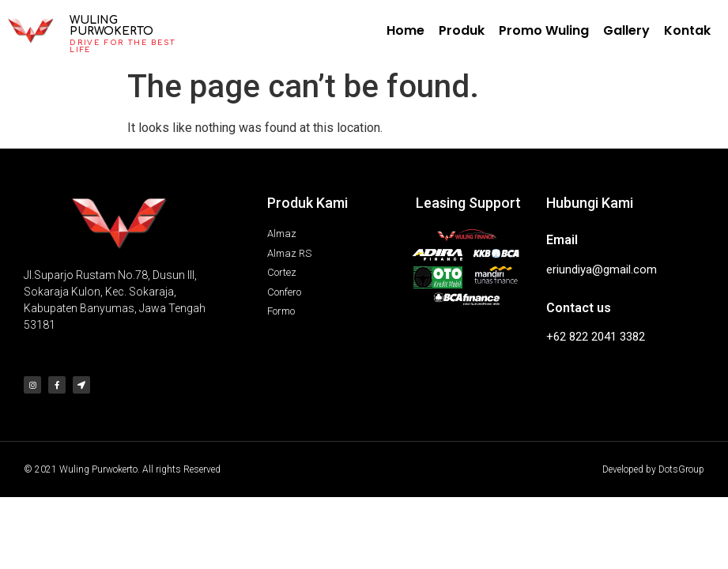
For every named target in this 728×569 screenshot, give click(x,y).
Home (405, 30)
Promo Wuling (544, 30)
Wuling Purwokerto (111, 26)
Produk (462, 30)
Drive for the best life (122, 46)
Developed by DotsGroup (653, 469)
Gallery (626, 30)
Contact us (579, 308)
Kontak (687, 30)
